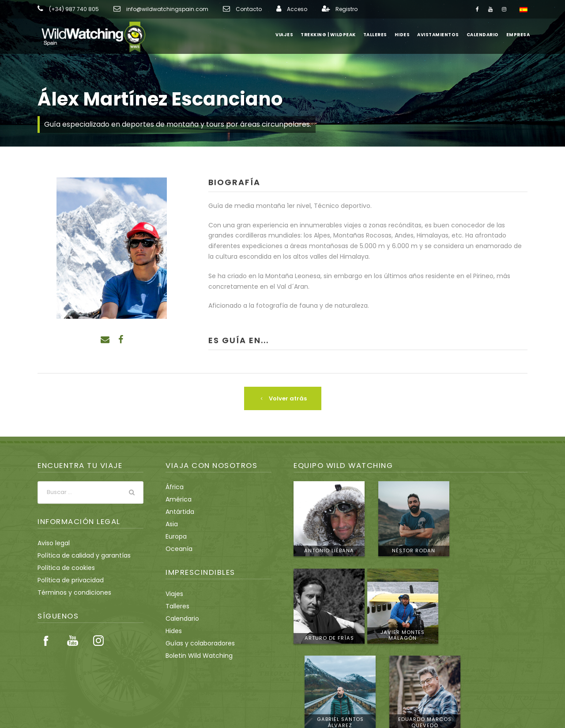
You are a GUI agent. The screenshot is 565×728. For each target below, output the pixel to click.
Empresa (518, 35)
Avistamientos (440, 35)
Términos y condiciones (70, 592)
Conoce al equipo (489, 659)
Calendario (483, 35)
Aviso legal (52, 543)
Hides (406, 35)
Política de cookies (63, 567)
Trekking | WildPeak (332, 35)
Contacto (226, 9)
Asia (171, 524)
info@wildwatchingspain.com (154, 9)
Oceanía (177, 548)
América (177, 499)
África (173, 487)
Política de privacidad (67, 580)
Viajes (289, 35)
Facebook (46, 641)
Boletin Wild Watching (196, 655)
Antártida (178, 511)
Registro (318, 9)
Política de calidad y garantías (79, 555)
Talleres (379, 35)
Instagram (98, 641)
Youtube (72, 641)
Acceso (271, 9)
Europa (175, 536)
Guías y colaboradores (197, 643)
